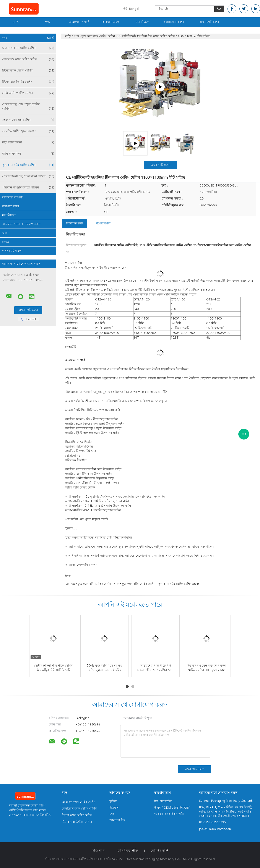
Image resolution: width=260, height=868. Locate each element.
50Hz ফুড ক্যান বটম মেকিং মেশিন (135, 584)
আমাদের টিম (117, 820)
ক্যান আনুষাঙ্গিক (28, 154)
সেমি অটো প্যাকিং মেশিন (28, 93)
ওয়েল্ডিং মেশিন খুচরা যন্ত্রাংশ (28, 131)
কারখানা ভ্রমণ (111, 22)
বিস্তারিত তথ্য (74, 224)
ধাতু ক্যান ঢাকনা (28, 143)
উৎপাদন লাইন (163, 801)
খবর (5, 233)
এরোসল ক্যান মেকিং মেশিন (28, 48)
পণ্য (47, 22)
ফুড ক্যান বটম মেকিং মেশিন (28, 165)
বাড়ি (16, 22)
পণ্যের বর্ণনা (103, 224)
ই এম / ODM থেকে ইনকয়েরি (172, 808)
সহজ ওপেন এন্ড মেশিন (28, 120)
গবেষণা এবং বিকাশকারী (169, 814)
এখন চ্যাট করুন (209, 22)
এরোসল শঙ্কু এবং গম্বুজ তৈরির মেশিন (28, 107)
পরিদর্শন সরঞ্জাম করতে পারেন (28, 188)
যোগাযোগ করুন (174, 22)
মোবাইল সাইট (159, 851)
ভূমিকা (113, 801)
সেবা (112, 814)
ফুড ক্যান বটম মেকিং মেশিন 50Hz (179, 584)
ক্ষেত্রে (6, 242)
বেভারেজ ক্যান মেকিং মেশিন (28, 59)
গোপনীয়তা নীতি (128, 851)
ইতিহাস (114, 808)
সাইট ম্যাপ (98, 851)
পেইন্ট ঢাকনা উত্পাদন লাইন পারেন (28, 176)
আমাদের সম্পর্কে (79, 22)
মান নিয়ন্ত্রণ (142, 22)
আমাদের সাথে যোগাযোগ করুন (21, 224)
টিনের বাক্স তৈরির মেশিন (28, 82)
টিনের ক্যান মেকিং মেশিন (28, 71)
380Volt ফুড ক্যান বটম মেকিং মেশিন (89, 584)
